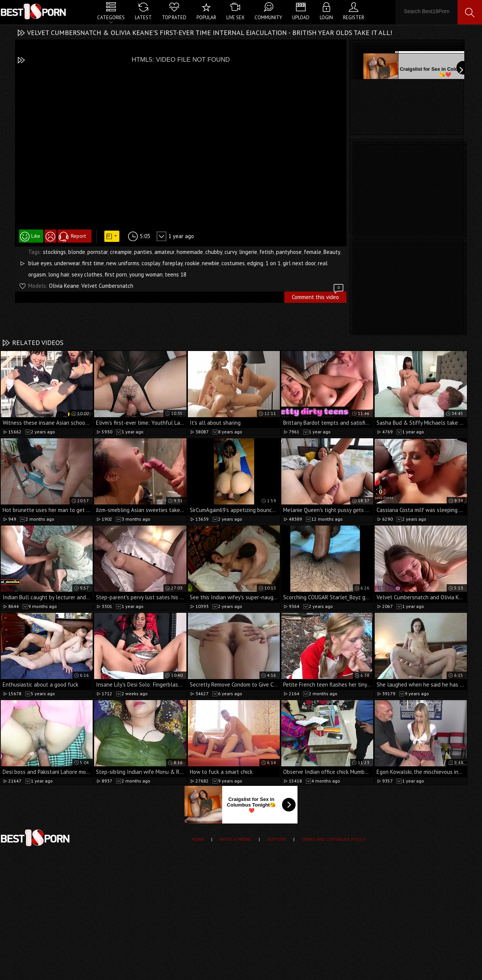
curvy (231, 252)
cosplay (151, 263)
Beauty (332, 252)
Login (326, 17)
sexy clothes (87, 274)
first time (93, 263)
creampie (121, 252)
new (111, 263)
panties (143, 252)
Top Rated (174, 17)
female (313, 252)
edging (255, 263)
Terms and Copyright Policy (334, 839)
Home (198, 839)
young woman (146, 274)
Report (78, 236)
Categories (111, 17)
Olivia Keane (64, 286)
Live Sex (235, 17)
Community (268, 17)
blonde (77, 252)
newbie (210, 263)
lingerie (248, 252)
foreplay (172, 263)
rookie (192, 263)
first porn (116, 274)
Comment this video (318, 296)
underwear (67, 263)
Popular (206, 17)
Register (354, 17)
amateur (164, 252)
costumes (233, 263)
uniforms (129, 263)
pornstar (98, 252)
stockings (54, 252)
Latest (143, 17)
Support (277, 839)
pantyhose (289, 252)
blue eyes (40, 263)
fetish (267, 252)
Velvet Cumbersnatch (107, 286)
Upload (301, 17)
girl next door (299, 263)
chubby (214, 252)
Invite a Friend (236, 839)
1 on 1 (273, 263)
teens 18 (176, 274)
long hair (59, 274)
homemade (190, 252)
